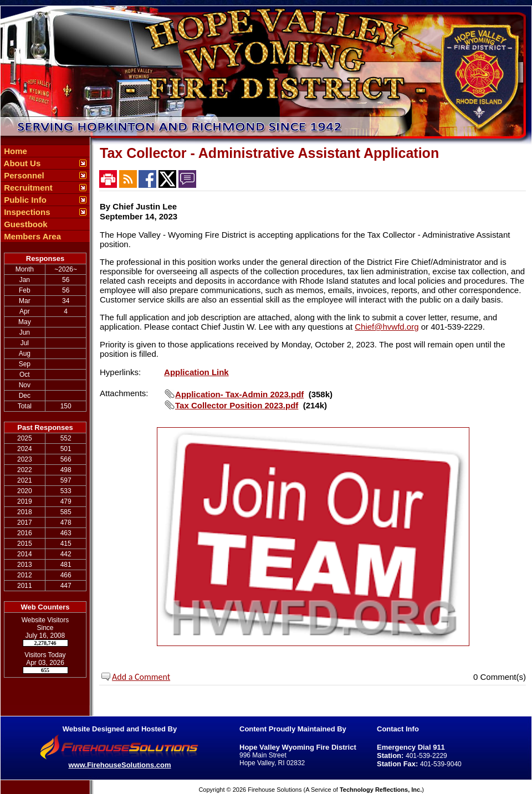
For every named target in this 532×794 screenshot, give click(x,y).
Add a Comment (141, 677)
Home (14, 151)
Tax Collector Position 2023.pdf (237, 405)
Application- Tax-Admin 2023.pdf (239, 394)
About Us (21, 163)
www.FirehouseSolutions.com (119, 765)
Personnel (23, 175)
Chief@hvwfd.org (387, 327)
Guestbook (25, 224)
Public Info (24, 200)
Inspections (26, 212)
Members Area (31, 236)
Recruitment (27, 188)
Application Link (196, 372)
